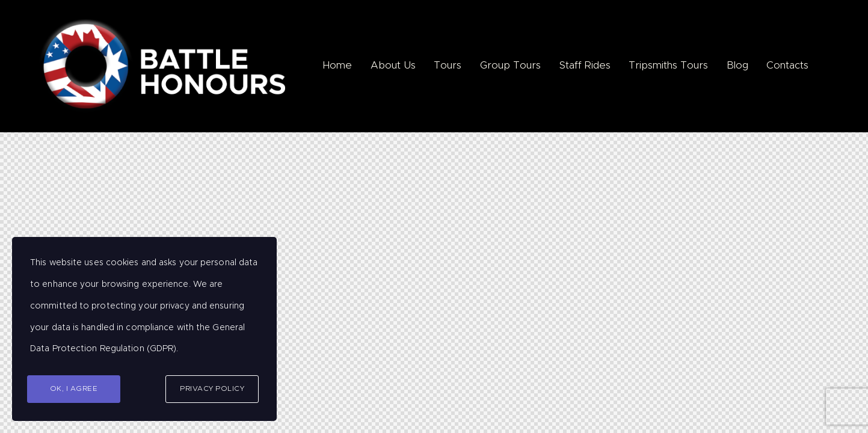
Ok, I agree (74, 388)
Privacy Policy (212, 388)
